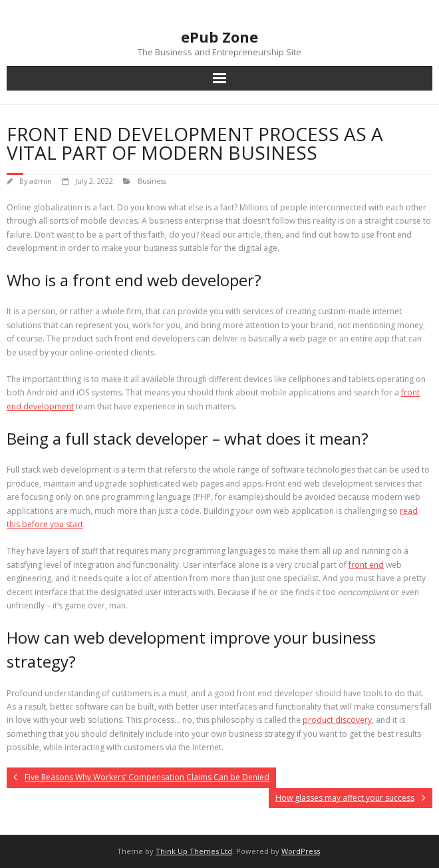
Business (152, 181)
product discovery (337, 720)
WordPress (301, 851)
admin (41, 181)
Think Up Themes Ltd (194, 851)
